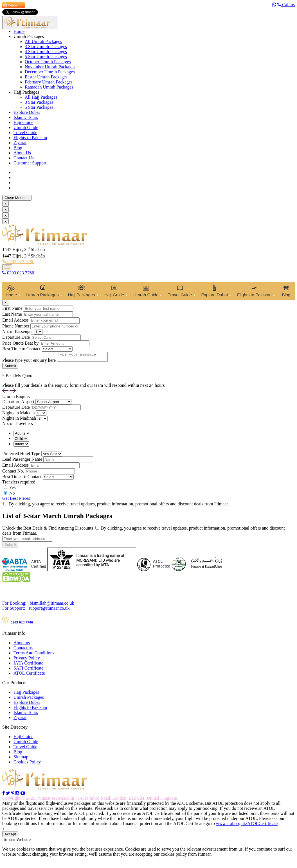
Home (19, 31)
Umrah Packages (29, 36)
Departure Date (16, 337)
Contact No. (13, 473)
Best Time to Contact (21, 349)
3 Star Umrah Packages (46, 47)
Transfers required (19, 484)
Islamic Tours (26, 117)
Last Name (12, 314)
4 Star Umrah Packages (46, 52)
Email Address (15, 320)
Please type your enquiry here (29, 362)
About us (22, 644)
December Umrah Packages (50, 72)
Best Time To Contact (22, 478)
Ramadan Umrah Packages (49, 87)
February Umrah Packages (49, 82)
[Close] (6, 303)
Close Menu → (17, 198)
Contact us (23, 649)
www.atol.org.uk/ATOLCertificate (247, 825)
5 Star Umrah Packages (46, 57)
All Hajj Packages (41, 97)
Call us (286, 5)
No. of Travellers (18, 425)
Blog (18, 148)
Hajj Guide (23, 122)
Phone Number (16, 326)
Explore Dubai (27, 112)
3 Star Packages (39, 102)
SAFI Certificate (28, 670)
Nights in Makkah (19, 414)
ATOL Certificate (29, 675)
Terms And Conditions (34, 655)
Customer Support (30, 163)
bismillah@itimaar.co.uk (38, 605)
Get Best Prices (16, 500)
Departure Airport (18, 403)
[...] (27, 540)
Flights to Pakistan (30, 138)
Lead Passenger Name (22, 461)
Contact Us (24, 158)
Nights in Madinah (19, 420)
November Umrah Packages (50, 67)
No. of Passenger (18, 332)
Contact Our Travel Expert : (25, 594)
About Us (22, 153)
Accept (10, 836)
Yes (12, 489)
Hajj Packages (26, 92)
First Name (12, 308)
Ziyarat (20, 143)
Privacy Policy (27, 660)
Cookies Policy (27, 764)
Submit (10, 546)
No (12, 495)
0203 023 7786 (18, 262)
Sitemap (21, 759)
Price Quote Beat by (20, 343)
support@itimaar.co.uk (36, 610)
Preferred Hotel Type (21, 455)
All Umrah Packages (43, 41)
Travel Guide (25, 133)
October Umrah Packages (48, 62)
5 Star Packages (39, 107)
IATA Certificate (28, 665)
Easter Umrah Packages (46, 77)
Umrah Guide (26, 127)
